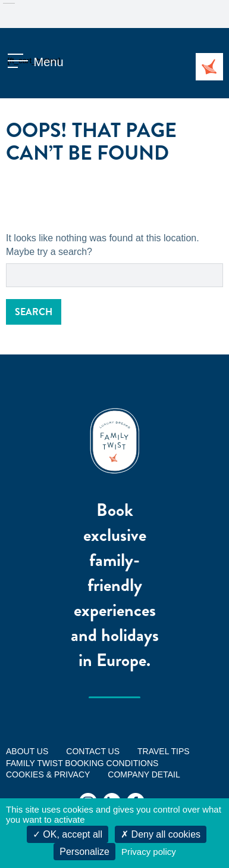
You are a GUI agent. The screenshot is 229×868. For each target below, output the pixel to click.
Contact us (93, 751)
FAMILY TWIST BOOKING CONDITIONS (82, 763)
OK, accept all (68, 834)
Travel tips (164, 751)
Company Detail (144, 774)
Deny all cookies (161, 834)
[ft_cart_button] (21, 62)
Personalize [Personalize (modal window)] (84, 852)
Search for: (6, 264)
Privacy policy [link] (149, 852)
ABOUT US (27, 751)
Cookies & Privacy (48, 774)
